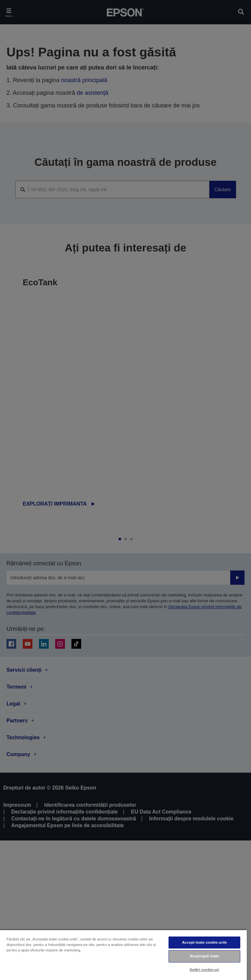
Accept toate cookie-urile (205, 942)
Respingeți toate (204, 956)
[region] (123, 955)
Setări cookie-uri (204, 970)
